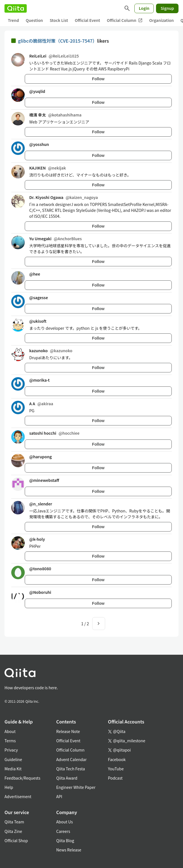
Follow (98, 79)
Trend (13, 20)
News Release (69, 850)
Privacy (11, 750)
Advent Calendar (71, 759)
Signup (167, 8)
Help (9, 787)
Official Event (87, 20)
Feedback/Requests (22, 778)
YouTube (116, 769)
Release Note (68, 731)
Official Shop (16, 840)
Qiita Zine (13, 831)
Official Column (125, 20)
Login (144, 8)
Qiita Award (67, 778)
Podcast (115, 778)
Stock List (59, 20)
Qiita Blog (65, 840)
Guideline (13, 759)
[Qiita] (16, 8)
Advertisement (18, 796)
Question (34, 20)
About (10, 731)
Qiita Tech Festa (71, 769)
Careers (63, 831)
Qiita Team (14, 822)
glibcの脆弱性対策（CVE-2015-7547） (57, 41)
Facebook (117, 759)
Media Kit (13, 769)
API (59, 796)
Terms (10, 741)
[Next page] (99, 624)
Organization (161, 20)
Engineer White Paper (76, 787)
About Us (65, 822)
